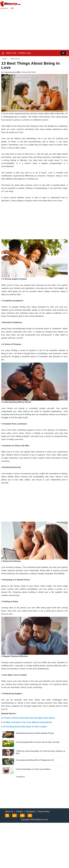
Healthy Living (25, 53)
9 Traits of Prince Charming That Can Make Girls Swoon (29, 718)
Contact (20, 811)
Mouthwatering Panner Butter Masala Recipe (35, 733)
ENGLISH (4, 8)
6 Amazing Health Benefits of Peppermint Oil (35, 760)
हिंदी (12, 8)
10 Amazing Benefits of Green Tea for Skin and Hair (38, 742)
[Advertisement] (34, 31)
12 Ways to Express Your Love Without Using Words (27, 722)
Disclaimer (31, 811)
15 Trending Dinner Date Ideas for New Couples (25, 727)
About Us (9, 811)
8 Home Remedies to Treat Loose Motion (33, 769)
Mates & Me (11, 53)
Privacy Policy (44, 811)
